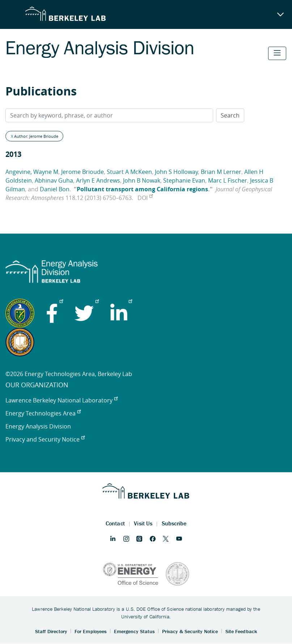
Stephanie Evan (184, 180)
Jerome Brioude (82, 172)
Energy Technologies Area (43, 413)
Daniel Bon (55, 189)
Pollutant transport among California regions (142, 189)
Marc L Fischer (228, 180)
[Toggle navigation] (277, 53)
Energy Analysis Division (38, 426)
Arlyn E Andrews (98, 180)
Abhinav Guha (54, 180)
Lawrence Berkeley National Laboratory (62, 400)
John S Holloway (176, 172)
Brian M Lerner (221, 172)
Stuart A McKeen (129, 172)
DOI (145, 198)
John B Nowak (142, 180)
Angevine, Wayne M (32, 172)
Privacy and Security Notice (45, 439)
